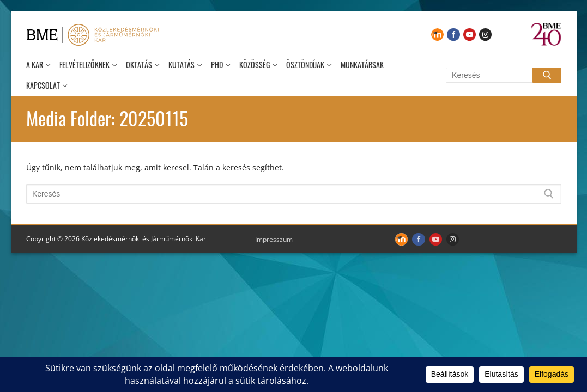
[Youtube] (470, 35)
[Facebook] (453, 35)
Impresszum (274, 239)
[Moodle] (437, 35)
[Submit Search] (547, 75)
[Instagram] (485, 35)
